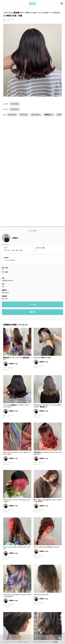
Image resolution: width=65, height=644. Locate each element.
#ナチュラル (12, 115)
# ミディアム (15, 104)
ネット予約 (32, 234)
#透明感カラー (49, 115)
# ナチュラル (15, 109)
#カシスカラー (36, 115)
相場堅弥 (15, 168)
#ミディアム (24, 115)
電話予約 (32, 242)
